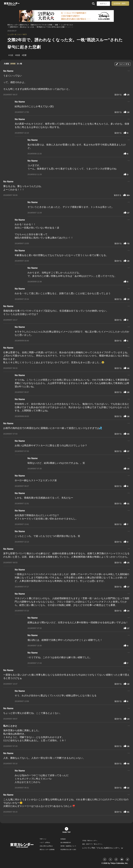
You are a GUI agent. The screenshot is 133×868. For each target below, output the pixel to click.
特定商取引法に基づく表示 (68, 850)
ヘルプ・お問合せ (45, 843)
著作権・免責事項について (68, 846)
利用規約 (63, 839)
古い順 (19, 64)
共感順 (6, 64)
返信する (118, 95)
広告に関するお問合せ (46, 846)
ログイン (103, 4)
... (129, 70)
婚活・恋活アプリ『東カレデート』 (93, 844)
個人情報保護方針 (66, 843)
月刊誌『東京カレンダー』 (90, 841)
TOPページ (43, 839)
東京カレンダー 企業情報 (47, 850)
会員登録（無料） (120, 3)
